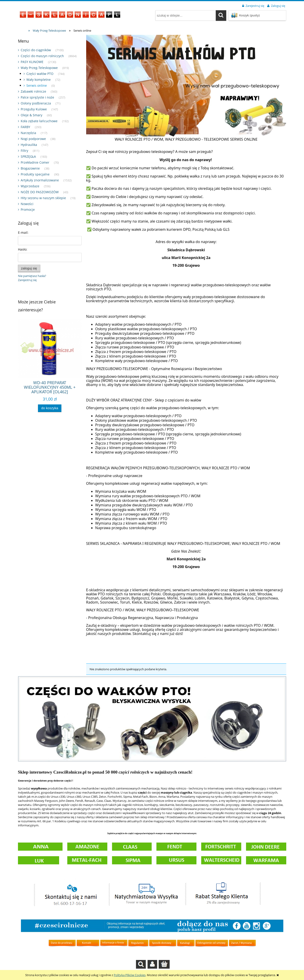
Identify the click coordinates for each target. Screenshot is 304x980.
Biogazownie (30, 168)
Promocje (28, 209)
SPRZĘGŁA (28, 156)
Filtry (24, 151)
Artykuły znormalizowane (40, 180)
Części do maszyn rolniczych (42, 56)
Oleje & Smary (31, 115)
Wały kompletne (39, 80)
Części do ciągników (36, 50)
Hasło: (23, 249)
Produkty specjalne (35, 174)
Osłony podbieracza (36, 103)
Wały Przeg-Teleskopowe (39, 68)
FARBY (25, 127)
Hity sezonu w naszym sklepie (43, 198)
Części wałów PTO (40, 74)
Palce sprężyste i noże (37, 97)
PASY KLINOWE (32, 62)
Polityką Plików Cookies (130, 975)
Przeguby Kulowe (34, 109)
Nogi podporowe (33, 139)
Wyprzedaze (30, 186)
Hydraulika (29, 145)
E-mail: (23, 232)
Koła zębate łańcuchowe (39, 121)
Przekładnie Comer (35, 162)
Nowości (27, 204)
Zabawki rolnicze (33, 91)
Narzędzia (28, 133)
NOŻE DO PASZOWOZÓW (40, 192)
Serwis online (37, 85)
